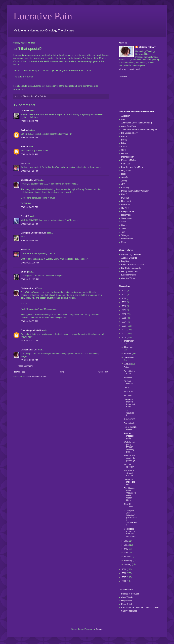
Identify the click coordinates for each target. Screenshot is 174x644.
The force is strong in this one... (129, 473)
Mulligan (125, 198)
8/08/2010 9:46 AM (29, 138)
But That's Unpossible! (131, 268)
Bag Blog (125, 261)
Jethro (124, 181)
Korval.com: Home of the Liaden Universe (140, 608)
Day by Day (126, 601)
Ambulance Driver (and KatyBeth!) (137, 123)
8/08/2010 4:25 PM (29, 171)
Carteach (25, 111)
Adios (126, 367)
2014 (124, 322)
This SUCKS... (130, 419)
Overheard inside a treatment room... (129, 403)
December (129, 341)
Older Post (103, 372)
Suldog (24, 272)
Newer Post (19, 372)
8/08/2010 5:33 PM (29, 224)
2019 (124, 302)
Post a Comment (25, 366)
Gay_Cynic (126, 171)
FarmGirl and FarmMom (132, 167)
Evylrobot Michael (129, 160)
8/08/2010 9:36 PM (29, 241)
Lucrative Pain (43, 16)
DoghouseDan (128, 157)
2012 (124, 330)
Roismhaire (126, 215)
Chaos (124, 147)
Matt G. (125, 194)
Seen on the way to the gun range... (130, 458)
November (129, 347)
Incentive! (128, 378)
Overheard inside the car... (129, 482)
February (129, 561)
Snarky (124, 225)
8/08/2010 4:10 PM (29, 154)
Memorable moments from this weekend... (130, 533)
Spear (124, 228)
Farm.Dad (126, 164)
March (127, 557)
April (127, 553)
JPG (123, 184)
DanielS (125, 154)
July (126, 541)
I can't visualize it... (129, 413)
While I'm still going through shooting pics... (130, 447)
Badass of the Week (130, 594)
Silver (124, 222)
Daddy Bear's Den (129, 271)
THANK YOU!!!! (128, 505)
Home (62, 372)
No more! (128, 396)
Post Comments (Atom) (36, 377)
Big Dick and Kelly (129, 133)
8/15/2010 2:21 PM (29, 341)
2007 (124, 577)
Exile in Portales (128, 275)
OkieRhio (125, 205)
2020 (124, 298)
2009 (124, 569)
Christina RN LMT (29, 180)
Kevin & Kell (127, 604)
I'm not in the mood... (129, 372)
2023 (124, 291)
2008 (124, 573)
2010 (124, 338)
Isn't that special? (129, 466)
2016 (124, 314)
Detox (126, 388)
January (128, 564)
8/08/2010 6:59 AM (29, 121)
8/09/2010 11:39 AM (30, 263)
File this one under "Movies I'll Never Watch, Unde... (130, 494)
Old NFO (25, 216)
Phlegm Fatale (128, 211)
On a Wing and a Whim (32, 330)
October (128, 354)
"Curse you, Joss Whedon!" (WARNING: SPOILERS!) (130, 518)
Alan (123, 119)
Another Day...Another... (132, 254)
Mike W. (25, 147)
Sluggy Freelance (129, 611)
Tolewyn (125, 235)
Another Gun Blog (129, 258)
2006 (124, 581)
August (128, 364)
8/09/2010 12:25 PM (30, 279)
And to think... (130, 423)
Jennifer (125, 177)
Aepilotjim (126, 116)
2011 (124, 334)
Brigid (124, 143)
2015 (124, 318)
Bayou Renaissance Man (132, 265)
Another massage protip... (129, 436)
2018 (124, 306)
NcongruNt (126, 201)
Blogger (99, 629)
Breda (124, 140)
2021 (124, 295)
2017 (124, 310)
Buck (23, 163)
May (126, 549)
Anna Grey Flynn (129, 126)
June (127, 545)
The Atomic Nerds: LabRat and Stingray (139, 130)
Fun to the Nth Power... (130, 428)
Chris (124, 150)
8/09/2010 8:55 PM (29, 321)
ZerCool (25, 130)
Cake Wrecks (127, 597)
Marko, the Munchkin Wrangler (135, 191)
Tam (123, 232)
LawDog (125, 188)
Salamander (127, 218)
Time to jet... (129, 392)
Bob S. (124, 136)
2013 (124, 326)
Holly (124, 174)
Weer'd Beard (127, 239)
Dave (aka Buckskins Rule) (34, 233)
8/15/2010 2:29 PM (29, 360)
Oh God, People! (128, 383)
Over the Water (128, 278)
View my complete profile (130, 69)
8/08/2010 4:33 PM (29, 207)
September (129, 357)
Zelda (124, 242)
